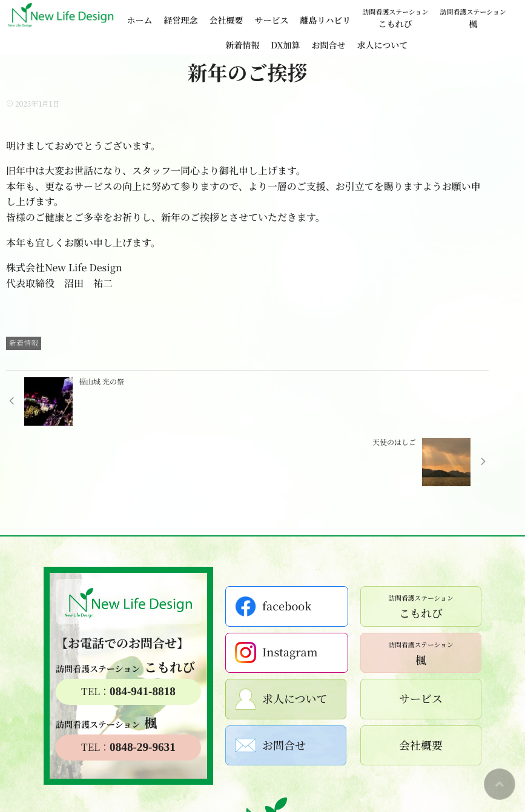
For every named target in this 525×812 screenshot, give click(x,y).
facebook (274, 546)
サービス (272, 21)
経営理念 (181, 21)
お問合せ (328, 45)
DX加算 (285, 45)
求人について (382, 45)
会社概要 (226, 21)
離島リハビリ (326, 21)
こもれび (395, 18)
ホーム (140, 21)
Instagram (277, 592)
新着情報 (242, 45)
